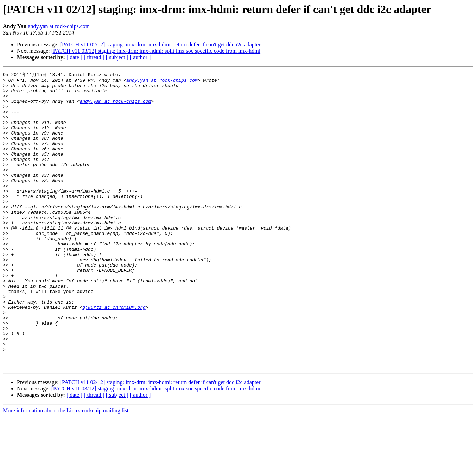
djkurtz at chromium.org (114, 354)
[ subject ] (117, 57)
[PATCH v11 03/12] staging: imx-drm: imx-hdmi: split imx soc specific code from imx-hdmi (156, 51)
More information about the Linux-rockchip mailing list (66, 469)
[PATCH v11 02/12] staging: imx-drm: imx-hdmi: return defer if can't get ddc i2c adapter (160, 45)
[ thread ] (94, 57)
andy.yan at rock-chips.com (59, 26)
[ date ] (74, 57)
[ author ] (140, 57)
